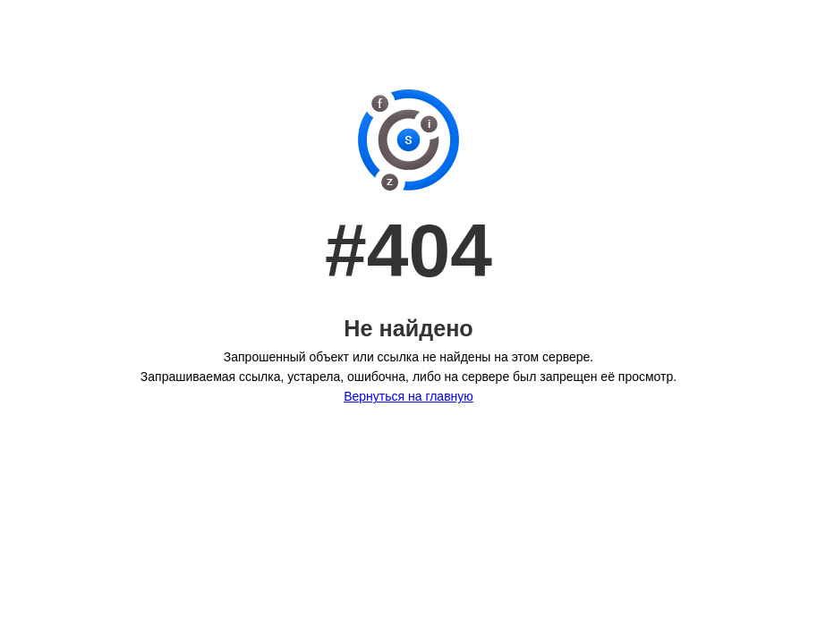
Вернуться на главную (408, 396)
